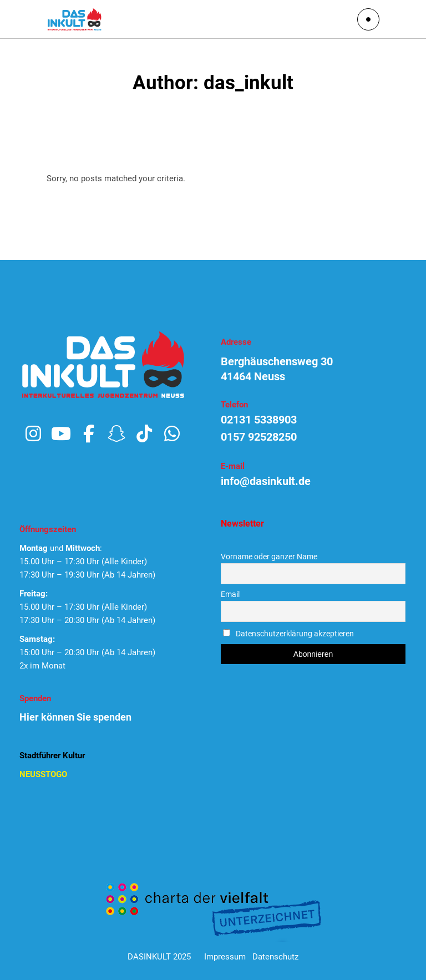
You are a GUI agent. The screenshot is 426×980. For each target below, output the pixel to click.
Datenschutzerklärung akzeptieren (295, 634)
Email (230, 594)
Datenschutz (275, 957)
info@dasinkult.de (266, 481)
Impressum (225, 957)
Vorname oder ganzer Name (269, 557)
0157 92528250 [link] (259, 437)
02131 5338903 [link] (259, 420)
